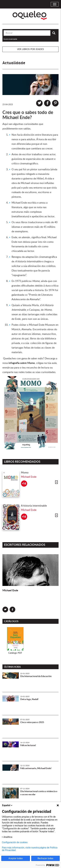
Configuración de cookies (15, 842)
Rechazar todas (45, 858)
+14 (24, 484)
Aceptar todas (16, 858)
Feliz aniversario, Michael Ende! (36, 768)
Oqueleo (30, 15)
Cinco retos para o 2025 (32, 722)
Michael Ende (29, 477)
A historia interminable (34, 506)
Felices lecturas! (28, 745)
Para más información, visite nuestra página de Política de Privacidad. (30, 849)
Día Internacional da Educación (36, 676)
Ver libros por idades (30, 49)
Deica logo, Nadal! (29, 699)
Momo (25, 473)
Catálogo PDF (15, 653)
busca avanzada (10, 39)
